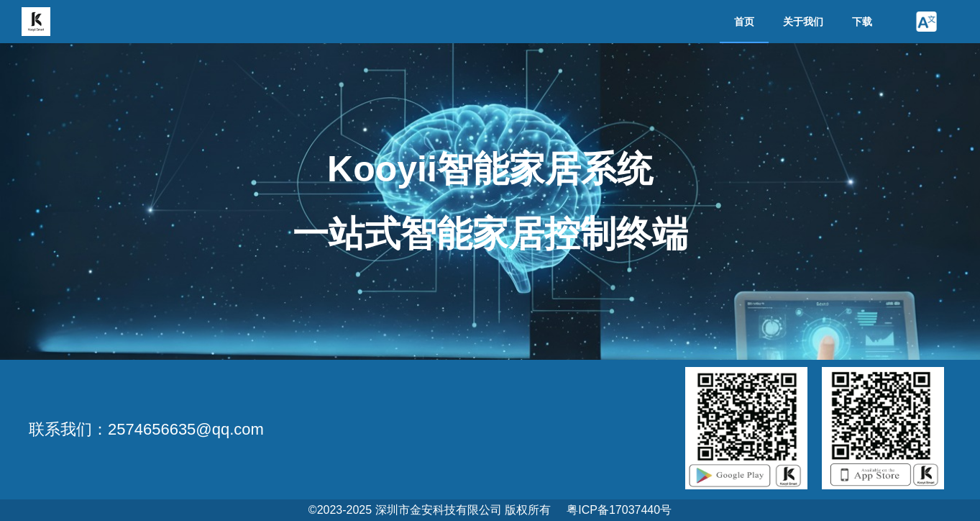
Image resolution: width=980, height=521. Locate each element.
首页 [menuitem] (744, 22)
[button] (926, 22)
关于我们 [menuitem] (803, 22)
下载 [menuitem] (862, 22)
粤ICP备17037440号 (619, 510)
